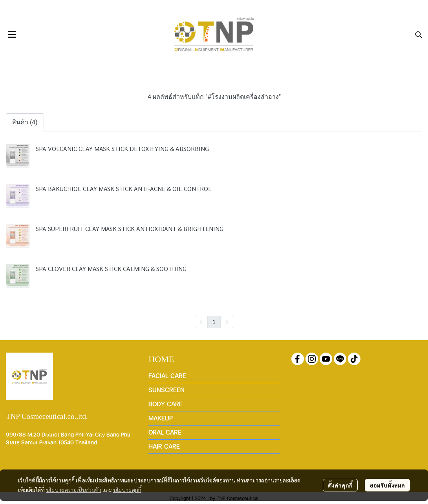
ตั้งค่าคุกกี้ (340, 485)
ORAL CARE (165, 432)
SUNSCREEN (166, 390)
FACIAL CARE (167, 376)
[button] (419, 35)
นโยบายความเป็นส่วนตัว (74, 489)
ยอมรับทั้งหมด (387, 485)
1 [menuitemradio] (214, 322)
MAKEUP (161, 418)
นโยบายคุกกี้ (127, 489)
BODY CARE (166, 404)
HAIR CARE (164, 446)
